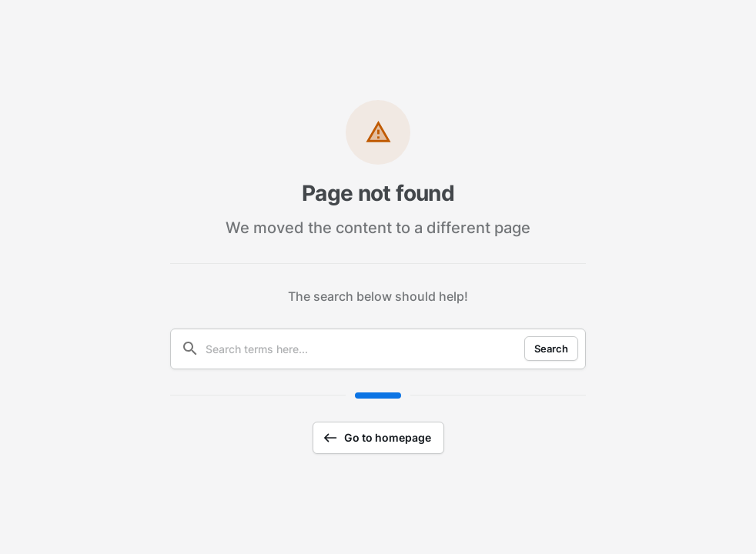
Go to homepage (377, 438)
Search (551, 349)
